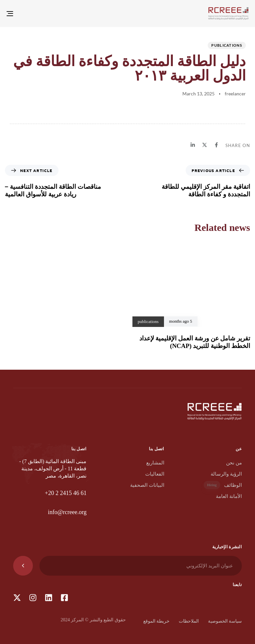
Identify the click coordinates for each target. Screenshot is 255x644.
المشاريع (155, 463)
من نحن (234, 463)
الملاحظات (189, 621)
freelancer (235, 94)
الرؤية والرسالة (226, 474)
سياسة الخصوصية (225, 621)
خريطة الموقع (157, 621)
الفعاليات (155, 474)
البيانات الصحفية (147, 485)
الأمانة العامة (229, 496)
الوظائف (223, 485)
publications (227, 45)
